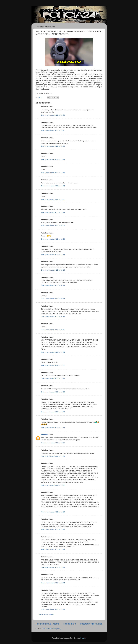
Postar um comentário (47, 614)
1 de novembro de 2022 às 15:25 (53, 146)
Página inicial (70, 624)
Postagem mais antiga (91, 624)
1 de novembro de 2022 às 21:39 (53, 254)
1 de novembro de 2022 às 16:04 (53, 186)
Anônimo (45, 435)
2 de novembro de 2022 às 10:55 (53, 352)
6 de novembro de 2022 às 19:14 (53, 583)
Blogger (83, 638)
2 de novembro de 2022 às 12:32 (53, 379)
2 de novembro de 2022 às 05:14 (53, 299)
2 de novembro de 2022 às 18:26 (53, 392)
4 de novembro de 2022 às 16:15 (53, 512)
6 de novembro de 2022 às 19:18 (53, 610)
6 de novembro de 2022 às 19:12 (53, 550)
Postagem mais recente (47, 624)
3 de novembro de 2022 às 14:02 (53, 485)
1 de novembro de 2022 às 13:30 (53, 115)
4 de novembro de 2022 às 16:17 (53, 530)
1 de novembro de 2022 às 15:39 (53, 159)
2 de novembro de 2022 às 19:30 (53, 412)
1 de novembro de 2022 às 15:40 (53, 173)
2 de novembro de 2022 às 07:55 (53, 317)
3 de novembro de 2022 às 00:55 (53, 443)
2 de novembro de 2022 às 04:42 (53, 286)
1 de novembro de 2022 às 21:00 (53, 226)
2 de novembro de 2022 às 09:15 (53, 330)
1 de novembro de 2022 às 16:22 (53, 199)
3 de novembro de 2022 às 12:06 (53, 456)
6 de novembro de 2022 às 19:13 (53, 567)
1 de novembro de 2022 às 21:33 (53, 239)
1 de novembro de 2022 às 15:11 (53, 131)
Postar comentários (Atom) (51, 629)
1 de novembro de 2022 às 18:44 (53, 213)
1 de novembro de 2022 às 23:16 (53, 270)
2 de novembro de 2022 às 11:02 (53, 365)
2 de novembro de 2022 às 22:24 (53, 427)
